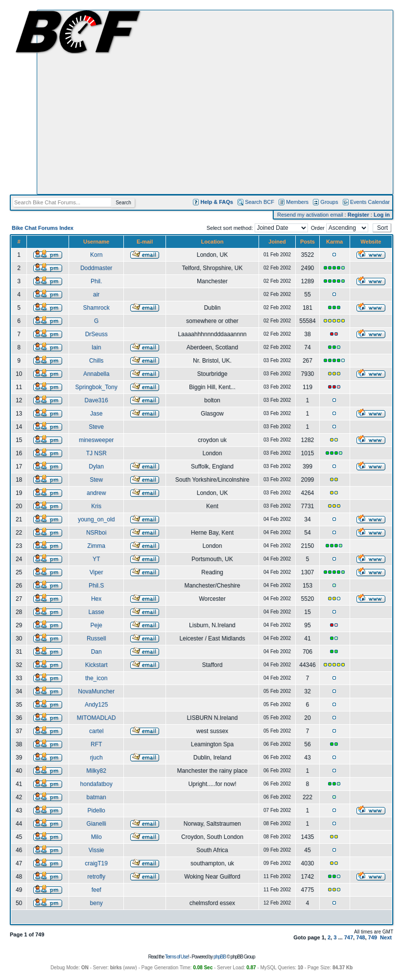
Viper (96, 572)
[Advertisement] (92, 102)
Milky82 (96, 771)
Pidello (96, 810)
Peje (96, 625)
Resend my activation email (310, 215)
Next (386, 937)
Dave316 (96, 400)
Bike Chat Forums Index (43, 228)
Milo (96, 837)
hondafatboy (96, 784)
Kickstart (96, 665)
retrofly (96, 877)
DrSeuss (96, 334)
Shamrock (96, 308)
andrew (96, 493)
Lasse (96, 612)
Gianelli (96, 824)
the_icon (96, 678)
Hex (96, 599)
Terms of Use (177, 957)
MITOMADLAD (96, 718)
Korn (96, 255)
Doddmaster (96, 268)
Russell (96, 638)
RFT (96, 744)
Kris (96, 506)
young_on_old (96, 519)
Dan (96, 652)
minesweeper (96, 440)
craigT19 (96, 863)
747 (349, 937)
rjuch (96, 758)
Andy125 (96, 705)
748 (360, 937)
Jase (96, 414)
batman (96, 797)
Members (297, 202)
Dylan (96, 466)
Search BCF (260, 202)
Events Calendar (370, 202)
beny (96, 903)
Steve (96, 427)
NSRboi (96, 533)
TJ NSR (96, 453)
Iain (96, 347)
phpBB (220, 957)
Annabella (96, 374)
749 (373, 937)
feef (96, 890)
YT (96, 559)
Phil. (96, 281)
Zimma (96, 546)
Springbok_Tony (96, 387)
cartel (96, 731)
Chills (96, 361)
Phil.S (96, 586)
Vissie (96, 850)
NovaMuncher (96, 691)
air (96, 294)
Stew (96, 480)
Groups (329, 202)
